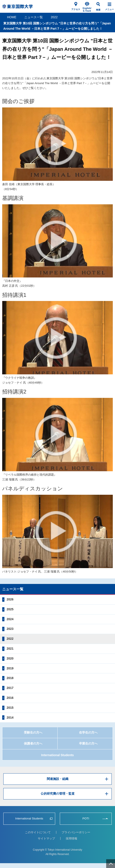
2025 (10, 609)
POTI (86, 818)
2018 (10, 678)
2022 (54, 17)
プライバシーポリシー (76, 832)
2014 (10, 718)
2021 (10, 649)
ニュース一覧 (34, 17)
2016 (10, 698)
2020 (10, 658)
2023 (10, 629)
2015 (10, 708)
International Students (58, 755)
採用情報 (72, 838)
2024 (10, 619)
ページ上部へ (111, 864)
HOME (12, 17)
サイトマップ (46, 838)
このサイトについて (38, 832)
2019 (10, 668)
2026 (10, 599)
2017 (10, 688)
